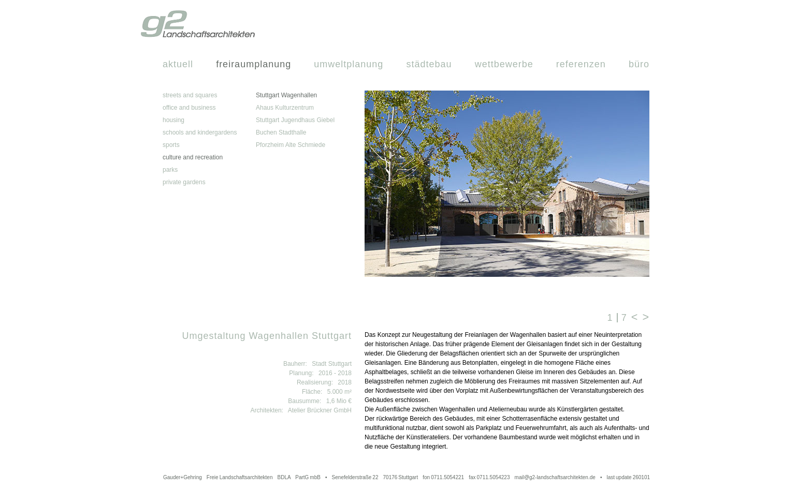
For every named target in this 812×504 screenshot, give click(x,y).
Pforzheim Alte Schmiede (291, 145)
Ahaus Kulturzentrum (285, 108)
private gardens (184, 182)
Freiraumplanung (253, 64)
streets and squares (190, 95)
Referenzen (581, 64)
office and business (189, 108)
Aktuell (178, 64)
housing (173, 120)
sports (171, 145)
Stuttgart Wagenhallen (286, 95)
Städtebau (429, 64)
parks (170, 170)
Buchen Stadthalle (281, 132)
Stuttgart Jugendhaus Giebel (295, 120)
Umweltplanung (349, 64)
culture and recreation (193, 157)
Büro (639, 64)
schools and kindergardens (200, 132)
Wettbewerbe (504, 64)
